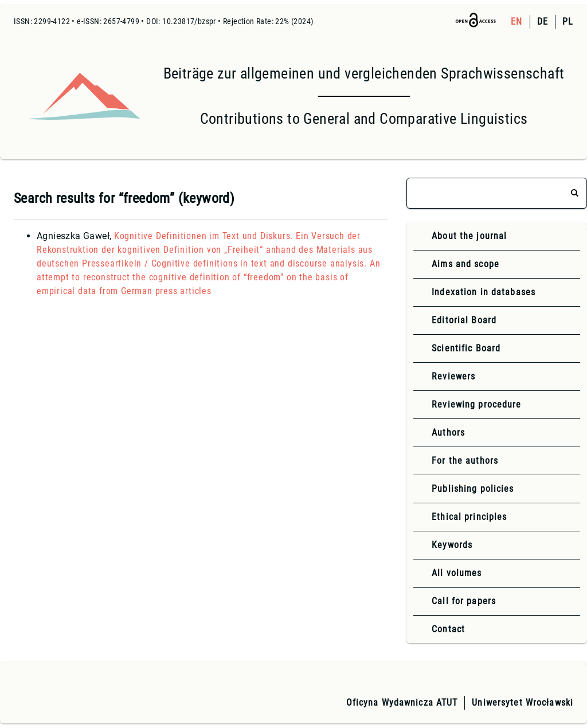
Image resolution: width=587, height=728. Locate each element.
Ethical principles (469, 517)
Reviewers (453, 376)
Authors (448, 433)
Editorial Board (464, 320)
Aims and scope (465, 264)
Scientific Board (466, 348)
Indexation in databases (484, 292)
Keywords (452, 545)
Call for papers (464, 601)
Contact (448, 629)
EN (516, 21)
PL (568, 21)
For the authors (465, 461)
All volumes (457, 573)
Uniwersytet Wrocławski (523, 702)
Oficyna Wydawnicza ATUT (402, 702)
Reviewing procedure (476, 404)
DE (543, 21)
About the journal (469, 236)
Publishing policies (473, 489)
